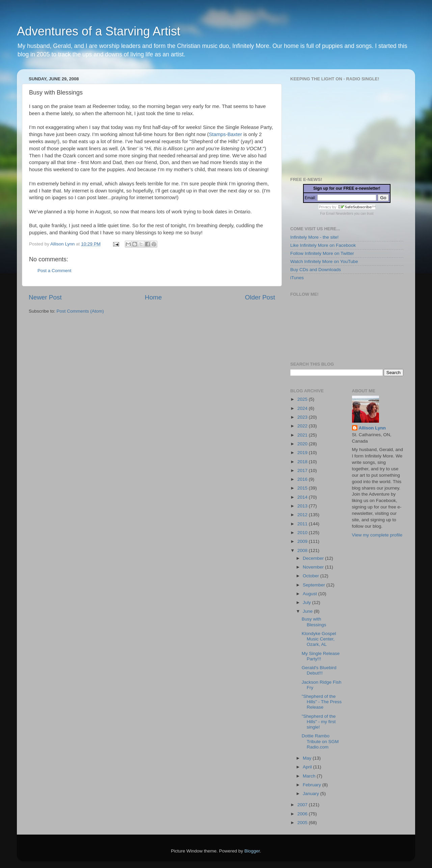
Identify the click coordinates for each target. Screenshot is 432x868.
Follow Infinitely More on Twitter (322, 253)
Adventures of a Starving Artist (99, 31)
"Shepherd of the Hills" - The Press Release (322, 702)
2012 (303, 515)
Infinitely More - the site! (314, 237)
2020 (303, 444)
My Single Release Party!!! (321, 656)
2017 (303, 470)
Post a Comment (55, 271)
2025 (303, 399)
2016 (303, 479)
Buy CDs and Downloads (316, 270)
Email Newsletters (340, 214)
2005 (303, 823)
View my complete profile (377, 535)
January (312, 794)
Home (153, 297)
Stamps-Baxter (225, 134)
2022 (303, 426)
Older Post (260, 297)
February (313, 785)
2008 (303, 550)
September (315, 585)
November (314, 567)
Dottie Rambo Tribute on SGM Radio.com (320, 741)
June (308, 611)
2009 (303, 541)
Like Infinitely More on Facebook (323, 245)
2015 (303, 488)
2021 (303, 435)
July (307, 602)
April (308, 767)
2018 (303, 462)
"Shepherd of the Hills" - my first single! (319, 722)
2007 (303, 805)
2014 (303, 497)
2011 (303, 524)
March (310, 776)
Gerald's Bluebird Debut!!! (319, 670)
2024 (303, 408)
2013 (303, 506)
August (310, 594)
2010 (303, 533)
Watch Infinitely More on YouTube (324, 261)
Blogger (252, 851)
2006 (303, 814)
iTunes (297, 278)
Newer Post (45, 297)
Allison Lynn (372, 428)
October (312, 576)
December (314, 558)
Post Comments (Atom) (80, 311)
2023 (303, 417)
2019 (303, 453)
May (308, 758)
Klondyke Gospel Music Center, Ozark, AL (319, 639)
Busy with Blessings (314, 622)
